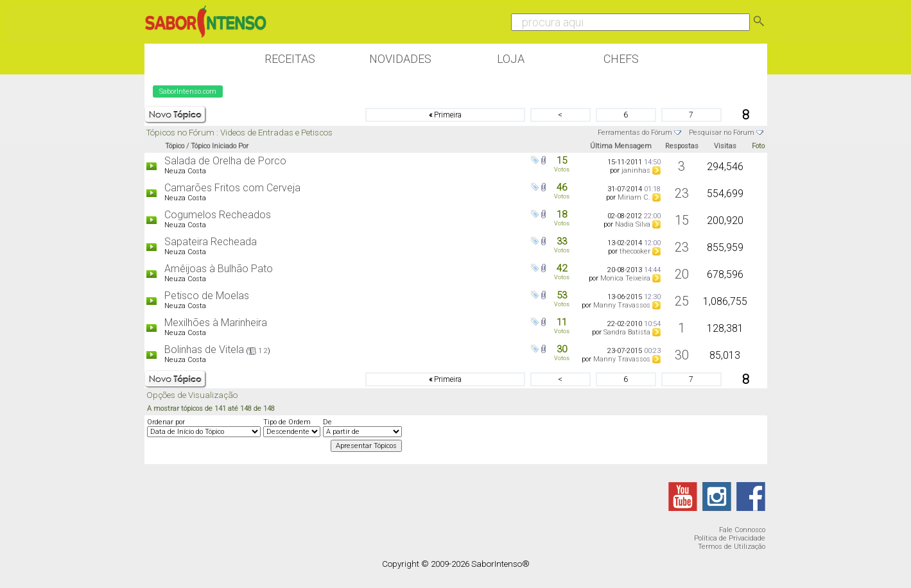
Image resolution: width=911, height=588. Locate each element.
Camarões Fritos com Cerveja (232, 188)
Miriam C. (634, 197)
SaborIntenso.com (188, 91)
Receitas (290, 59)
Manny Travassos (622, 305)
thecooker (635, 251)
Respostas (682, 146)
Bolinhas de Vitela (204, 350)
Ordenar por (166, 422)
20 (682, 274)
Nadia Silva (633, 224)
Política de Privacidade (730, 538)
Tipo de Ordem (287, 422)
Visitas (725, 146)
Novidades (400, 59)
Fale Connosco (742, 530)
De (327, 422)
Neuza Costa (185, 171)
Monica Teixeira (625, 278)
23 (682, 193)
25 (682, 301)
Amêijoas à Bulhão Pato (219, 269)
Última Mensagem (621, 146)
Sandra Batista (627, 332)
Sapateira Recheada (211, 242)
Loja (511, 59)
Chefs (621, 59)
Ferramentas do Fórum (635, 133)
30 (682, 355)
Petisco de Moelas (207, 296)
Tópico (175, 146)
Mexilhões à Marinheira (216, 323)
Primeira (445, 115)
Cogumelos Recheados (218, 215)
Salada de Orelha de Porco (225, 161)
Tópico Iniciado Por (220, 146)
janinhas (636, 170)
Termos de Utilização (732, 547)
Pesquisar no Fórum (722, 133)
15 (682, 220)
